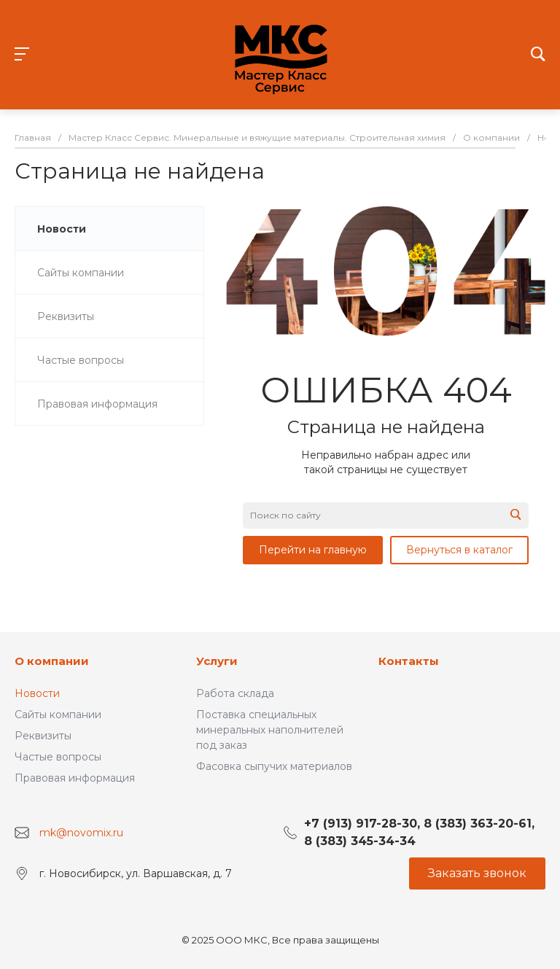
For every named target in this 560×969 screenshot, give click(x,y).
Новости (37, 693)
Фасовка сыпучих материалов (274, 766)
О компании (52, 661)
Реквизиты (43, 736)
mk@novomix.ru (81, 833)
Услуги (217, 661)
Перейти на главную (313, 550)
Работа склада (235, 693)
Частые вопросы (58, 757)
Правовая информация (75, 778)
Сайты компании (58, 715)
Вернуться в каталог (459, 550)
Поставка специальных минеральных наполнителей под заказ (270, 730)
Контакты (409, 661)
